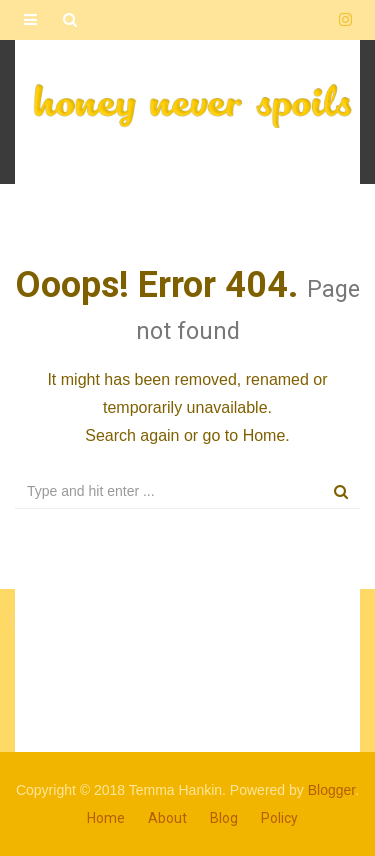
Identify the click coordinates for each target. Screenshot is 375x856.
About (167, 818)
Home (264, 435)
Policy (279, 818)
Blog (224, 818)
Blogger (331, 790)
